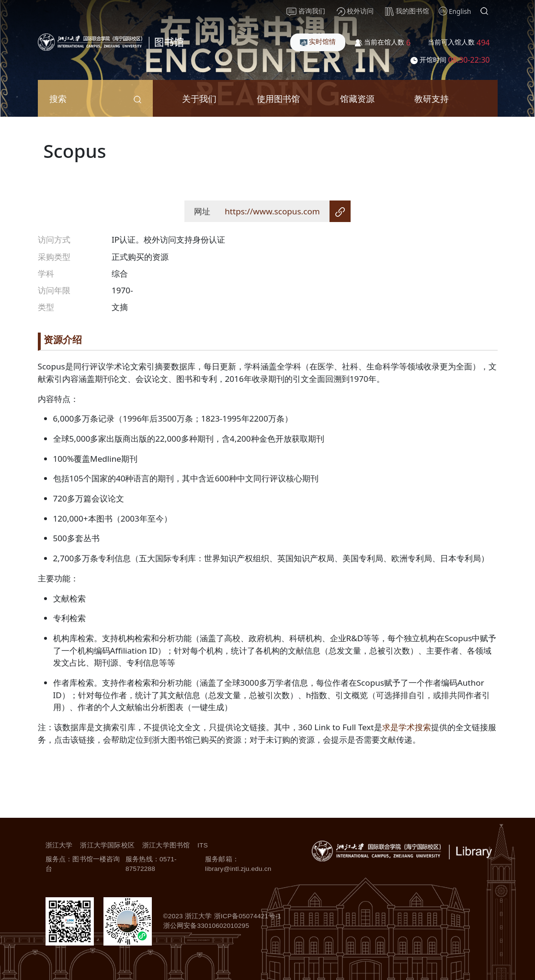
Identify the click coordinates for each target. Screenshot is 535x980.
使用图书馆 (278, 98)
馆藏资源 (357, 98)
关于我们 (199, 98)
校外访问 (355, 11)
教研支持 (432, 98)
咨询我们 (306, 11)
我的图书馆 (407, 11)
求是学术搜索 (407, 727)
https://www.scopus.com (272, 211)
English (460, 11)
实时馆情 (318, 41)
